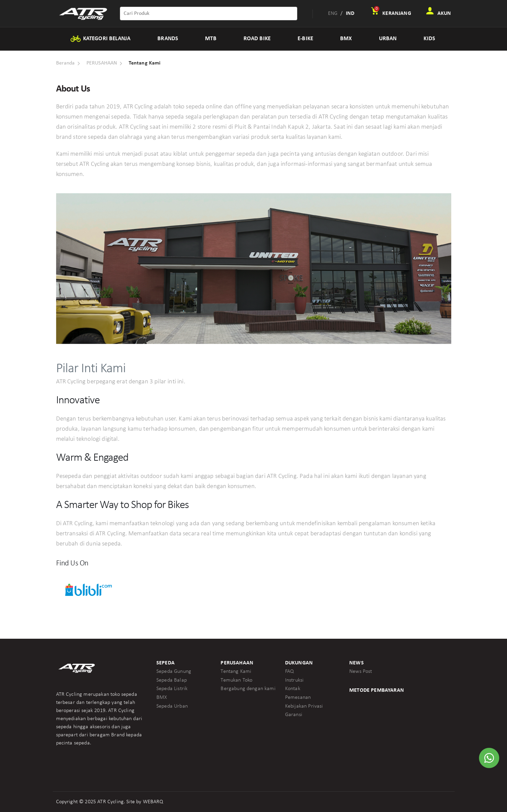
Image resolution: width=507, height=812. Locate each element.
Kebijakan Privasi (304, 706)
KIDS (429, 39)
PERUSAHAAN (102, 63)
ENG (333, 14)
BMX (346, 39)
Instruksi (294, 680)
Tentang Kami (236, 671)
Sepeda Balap (172, 680)
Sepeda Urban (172, 706)
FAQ (289, 671)
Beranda (66, 63)
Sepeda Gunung (174, 671)
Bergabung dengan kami (248, 689)
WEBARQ (153, 802)
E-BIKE (305, 39)
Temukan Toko (236, 680)
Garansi (294, 715)
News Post (361, 671)
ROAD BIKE (257, 39)
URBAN (388, 39)
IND (350, 14)
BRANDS (168, 39)
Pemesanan (298, 697)
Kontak (293, 689)
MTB (211, 39)
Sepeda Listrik (172, 689)
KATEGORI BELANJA (100, 39)
